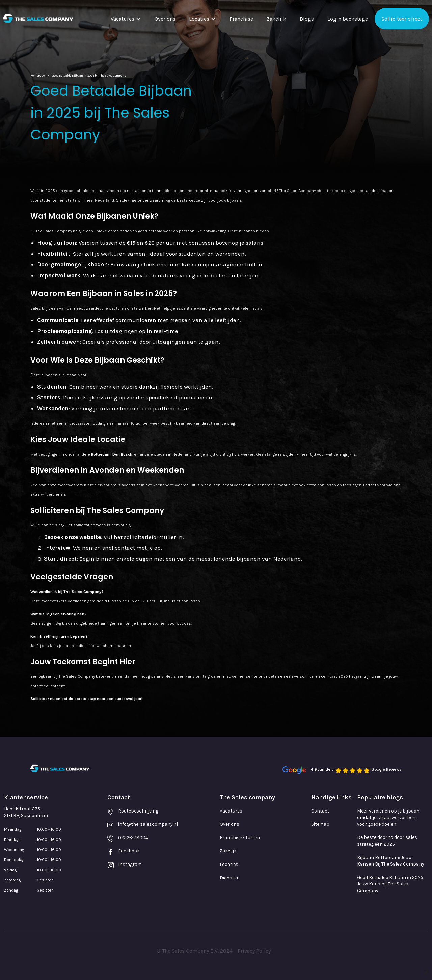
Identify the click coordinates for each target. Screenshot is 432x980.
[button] (126, 19)
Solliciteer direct (402, 19)
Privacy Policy (254, 951)
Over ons (165, 19)
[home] (38, 18)
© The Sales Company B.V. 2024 (195, 951)
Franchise (241, 19)
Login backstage (348, 19)
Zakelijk (276, 19)
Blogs (307, 19)
